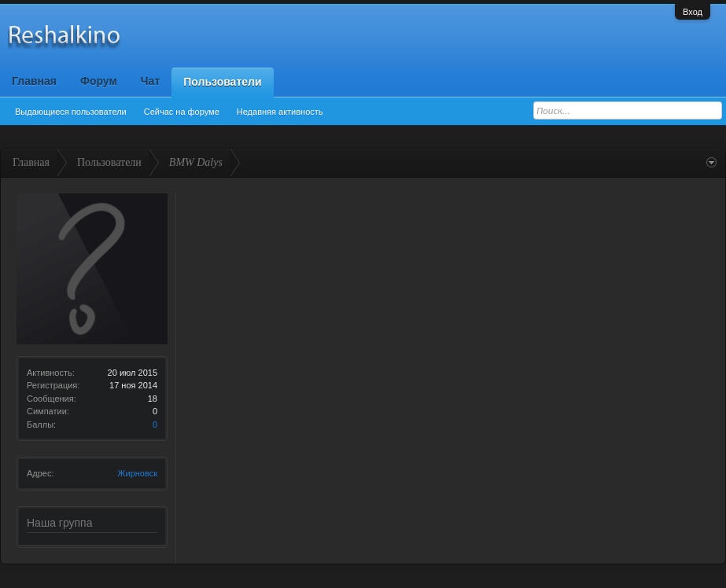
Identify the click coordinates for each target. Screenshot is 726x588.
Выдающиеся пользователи (71, 112)
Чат (150, 81)
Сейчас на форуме (182, 112)
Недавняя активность (280, 112)
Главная (34, 81)
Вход (693, 12)
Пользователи (222, 82)
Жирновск (137, 473)
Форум (99, 81)
